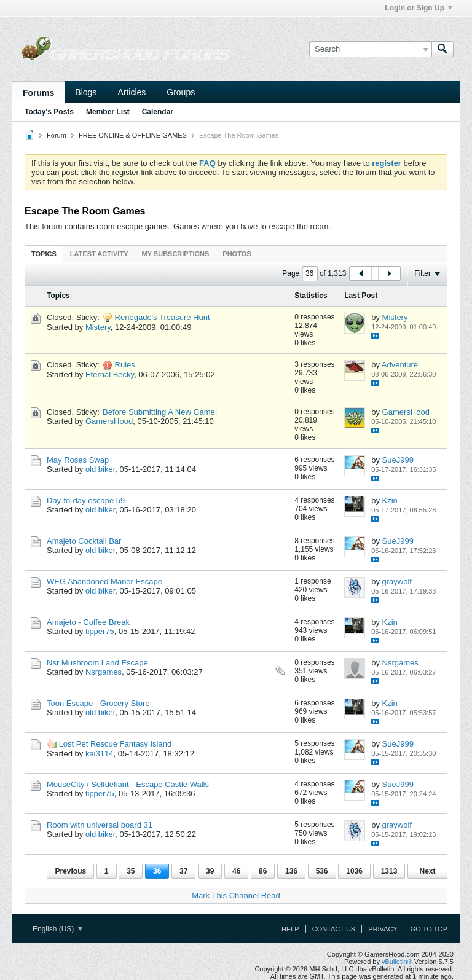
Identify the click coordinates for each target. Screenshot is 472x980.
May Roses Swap (78, 460)
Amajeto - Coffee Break (88, 622)
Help (290, 929)
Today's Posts (49, 112)
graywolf (397, 582)
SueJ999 (398, 460)
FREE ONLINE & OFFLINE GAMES (133, 135)
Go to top (429, 929)
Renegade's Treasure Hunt (163, 317)
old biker (100, 469)
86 (263, 871)
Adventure (400, 365)
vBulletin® (397, 962)
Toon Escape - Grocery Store (98, 703)
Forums (38, 93)
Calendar (158, 112)
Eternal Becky (110, 374)
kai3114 (100, 754)
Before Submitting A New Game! (160, 412)
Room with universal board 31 (100, 825)
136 (291, 871)
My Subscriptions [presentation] (176, 254)
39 (210, 871)
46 (236, 871)
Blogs (86, 92)
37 (183, 871)
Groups (181, 92)
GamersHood (109, 421)
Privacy (383, 929)
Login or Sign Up (419, 8)
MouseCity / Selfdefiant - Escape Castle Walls (128, 784)
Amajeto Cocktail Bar (84, 541)
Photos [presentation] (237, 254)
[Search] (370, 49)
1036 (354, 871)
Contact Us (334, 929)
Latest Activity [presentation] (99, 254)
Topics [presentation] (44, 254)
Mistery (98, 327)
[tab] (44, 253)
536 (322, 871)
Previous (70, 871)
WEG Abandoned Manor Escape (104, 582)
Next (427, 871)
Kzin (390, 500)
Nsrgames (104, 672)
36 (157, 871)
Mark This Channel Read (236, 896)
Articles (132, 92)
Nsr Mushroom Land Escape (97, 663)
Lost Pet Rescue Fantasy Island (116, 744)
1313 (389, 871)
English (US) (57, 929)
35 (131, 871)
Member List (108, 112)
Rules (125, 365)
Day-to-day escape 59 (86, 500)
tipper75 (100, 631)
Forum (57, 135)
